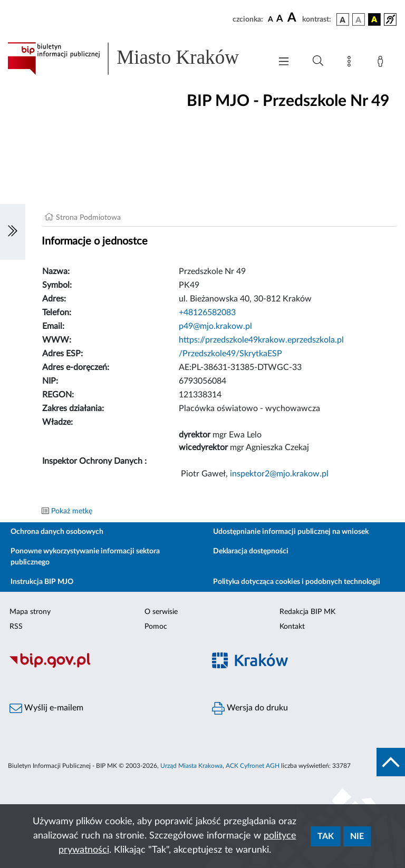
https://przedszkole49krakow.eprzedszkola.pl (261, 340)
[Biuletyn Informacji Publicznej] (101, 667)
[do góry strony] (391, 762)
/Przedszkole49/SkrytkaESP (230, 354)
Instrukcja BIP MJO (42, 582)
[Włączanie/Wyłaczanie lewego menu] (13, 232)
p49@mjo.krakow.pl (215, 326)
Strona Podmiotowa (88, 218)
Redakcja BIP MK (307, 612)
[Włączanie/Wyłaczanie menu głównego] (284, 62)
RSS (16, 627)
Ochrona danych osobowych (57, 532)
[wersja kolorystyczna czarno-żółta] (374, 19)
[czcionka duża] (293, 18)
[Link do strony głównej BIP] (134, 58)
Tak (326, 836)
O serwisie (161, 612)
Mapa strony (30, 612)
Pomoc (156, 627)
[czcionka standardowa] (271, 19)
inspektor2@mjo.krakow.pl (279, 474)
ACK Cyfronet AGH (253, 766)
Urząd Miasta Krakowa (191, 766)
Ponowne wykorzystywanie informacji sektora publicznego (85, 557)
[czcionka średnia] (280, 19)
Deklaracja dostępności (251, 551)
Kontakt (292, 627)
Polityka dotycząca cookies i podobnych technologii (297, 582)
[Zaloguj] (382, 63)
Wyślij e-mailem (46, 708)
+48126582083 (207, 313)
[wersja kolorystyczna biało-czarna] (359, 19)
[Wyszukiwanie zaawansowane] (318, 61)
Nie (357, 836)
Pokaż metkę (72, 511)
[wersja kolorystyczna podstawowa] (343, 19)
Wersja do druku (250, 708)
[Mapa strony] (351, 63)
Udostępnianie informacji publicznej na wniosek (291, 532)
